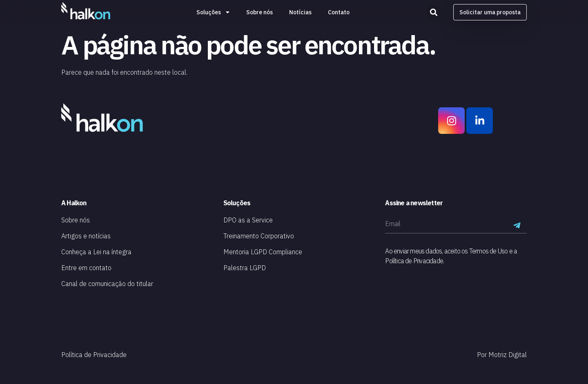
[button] (433, 12)
